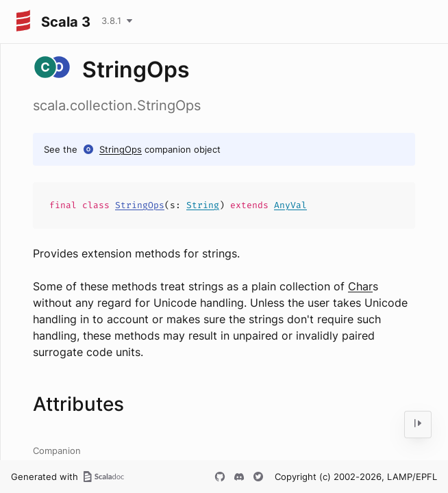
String (203, 205)
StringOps (121, 149)
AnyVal (290, 205)
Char (360, 286)
